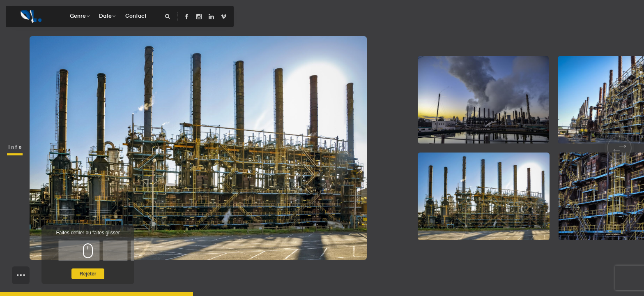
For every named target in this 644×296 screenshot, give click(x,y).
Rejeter (88, 274)
